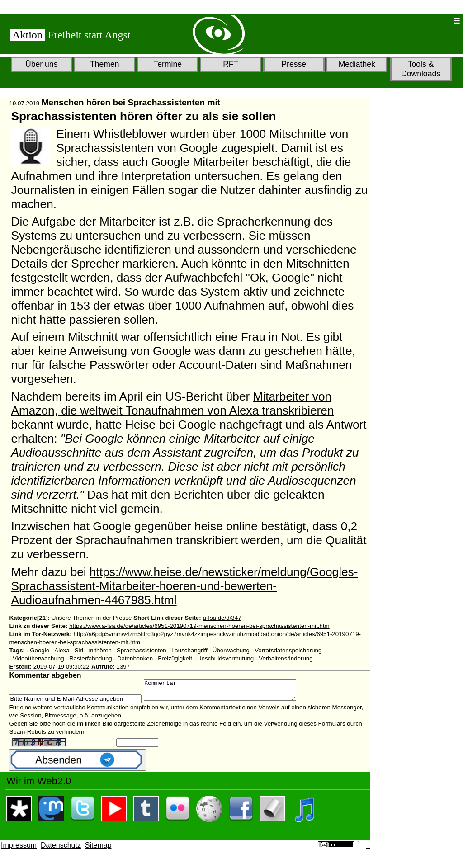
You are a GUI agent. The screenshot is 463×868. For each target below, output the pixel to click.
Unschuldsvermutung (225, 658)
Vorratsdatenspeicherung (288, 650)
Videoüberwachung (38, 658)
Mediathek (357, 64)
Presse (294, 64)
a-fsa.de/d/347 (222, 618)
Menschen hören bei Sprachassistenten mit (131, 102)
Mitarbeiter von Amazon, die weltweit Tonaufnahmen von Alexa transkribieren (172, 403)
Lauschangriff (189, 650)
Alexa (62, 650)
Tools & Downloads (421, 69)
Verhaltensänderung (286, 658)
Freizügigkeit (175, 658)
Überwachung (231, 650)
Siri (79, 650)
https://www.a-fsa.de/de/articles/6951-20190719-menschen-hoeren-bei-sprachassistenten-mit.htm (199, 626)
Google (40, 650)
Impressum (19, 849)
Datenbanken (135, 658)
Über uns (41, 64)
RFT (231, 64)
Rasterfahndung (91, 658)
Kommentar (229, 692)
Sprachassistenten (142, 650)
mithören (100, 650)
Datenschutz (61, 849)
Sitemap (98, 849)
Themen (105, 64)
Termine (168, 64)
